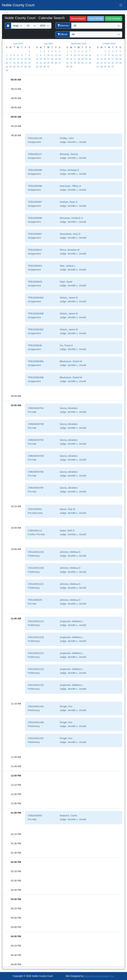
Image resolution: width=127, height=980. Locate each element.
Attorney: (63, 26)
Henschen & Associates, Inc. (99, 976)
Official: (63, 34)
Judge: (63, 142)
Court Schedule (114, 19)
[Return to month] (8, 26)
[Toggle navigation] (121, 5)
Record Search (78, 19)
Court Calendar (96, 19)
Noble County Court (18, 5)
